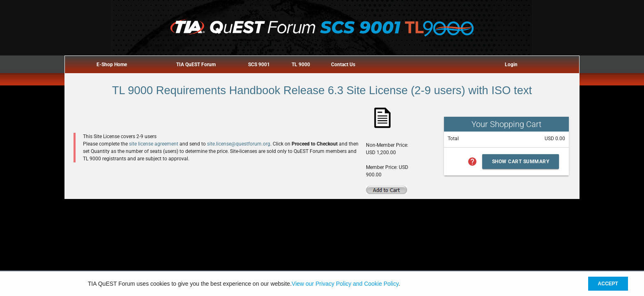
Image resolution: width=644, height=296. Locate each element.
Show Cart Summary (521, 162)
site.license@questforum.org (239, 144)
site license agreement (154, 144)
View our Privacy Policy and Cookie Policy (345, 284)
